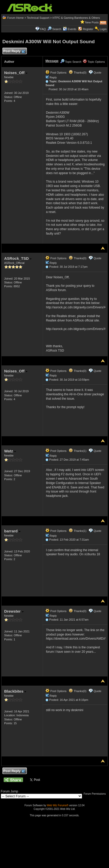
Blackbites (15, 691)
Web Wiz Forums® (58, 805)
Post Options (56, 73)
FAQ (43, 29)
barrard (12, 531)
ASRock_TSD (18, 258)
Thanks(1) (77, 451)
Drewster (14, 611)
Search (57, 29)
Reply (53, 77)
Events (70, 29)
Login (103, 29)
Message (52, 61)
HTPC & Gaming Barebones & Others (76, 18)
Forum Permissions (96, 794)
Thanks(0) (77, 73)
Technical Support (38, 18)
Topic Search (71, 62)
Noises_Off (16, 73)
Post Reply (14, 51)
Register (88, 29)
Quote (97, 73)
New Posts (92, 22)
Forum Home (15, 18)
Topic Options (94, 62)
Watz (10, 451)
